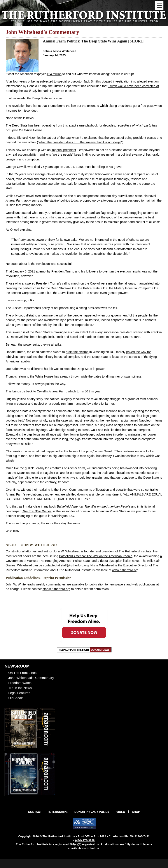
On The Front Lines (22, 673)
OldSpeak (16, 698)
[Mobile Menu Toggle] (159, 5)
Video (121, 812)
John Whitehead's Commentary (31, 678)
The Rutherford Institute (135, 551)
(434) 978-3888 (85, 840)
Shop (136, 812)
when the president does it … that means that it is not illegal (80, 142)
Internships (58, 812)
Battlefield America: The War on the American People (96, 556)
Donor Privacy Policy (92, 812)
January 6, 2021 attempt (29, 271)
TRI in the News (20, 688)
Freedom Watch (20, 683)
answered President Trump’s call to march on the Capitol (61, 283)
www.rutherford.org (125, 570)
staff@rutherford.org (75, 565)
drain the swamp (77, 352)
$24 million (54, 74)
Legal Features (19, 693)
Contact (35, 812)
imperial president (64, 150)
